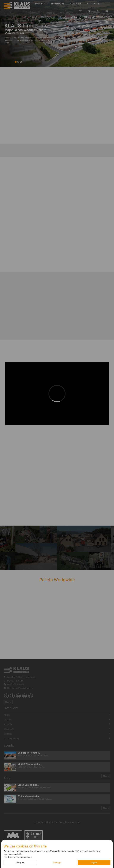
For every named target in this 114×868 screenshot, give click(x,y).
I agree (94, 863)
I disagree (20, 863)
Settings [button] (57, 863)
